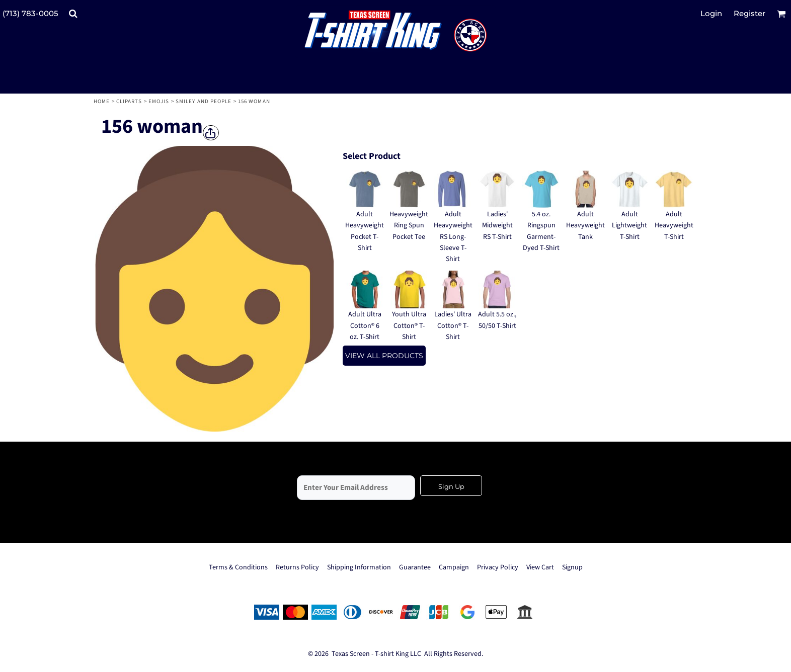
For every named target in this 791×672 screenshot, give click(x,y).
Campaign (454, 567)
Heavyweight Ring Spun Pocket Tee (409, 226)
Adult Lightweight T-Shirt (629, 226)
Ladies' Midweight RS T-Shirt (497, 226)
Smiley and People (204, 101)
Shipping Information (359, 567)
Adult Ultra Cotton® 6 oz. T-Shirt (365, 326)
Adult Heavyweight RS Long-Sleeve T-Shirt (453, 237)
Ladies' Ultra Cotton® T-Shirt (453, 326)
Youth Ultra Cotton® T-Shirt (409, 326)
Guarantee (415, 567)
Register (749, 13)
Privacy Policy (498, 567)
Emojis (159, 101)
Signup (572, 567)
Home (102, 101)
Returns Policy (297, 567)
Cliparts (129, 101)
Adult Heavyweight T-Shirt (674, 226)
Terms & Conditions (238, 567)
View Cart (540, 567)
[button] (73, 14)
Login (711, 13)
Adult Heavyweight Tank (585, 226)
